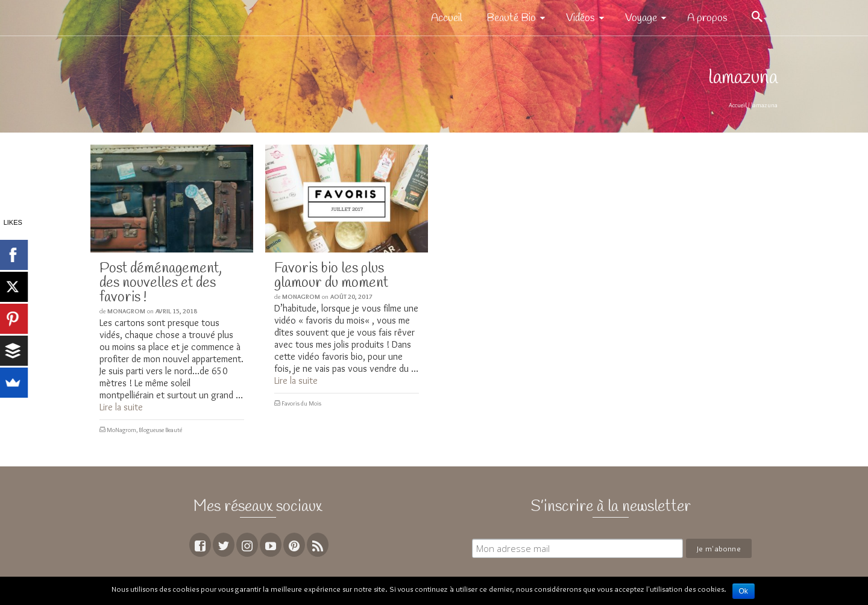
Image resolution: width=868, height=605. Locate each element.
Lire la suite (121, 407)
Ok (744, 591)
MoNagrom (126, 311)
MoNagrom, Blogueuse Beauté (144, 430)
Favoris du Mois (301, 403)
